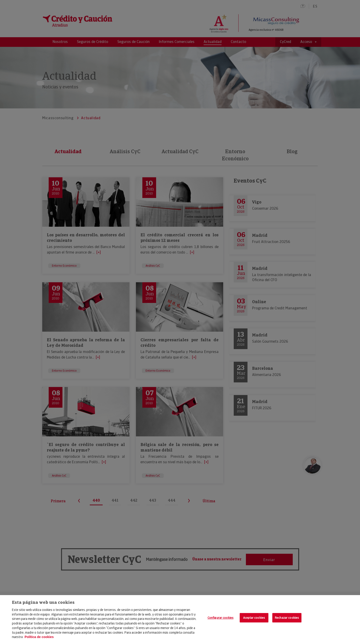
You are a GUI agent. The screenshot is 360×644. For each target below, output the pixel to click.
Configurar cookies (221, 618)
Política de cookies (39, 637)
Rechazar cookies (287, 618)
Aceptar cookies (254, 618)
